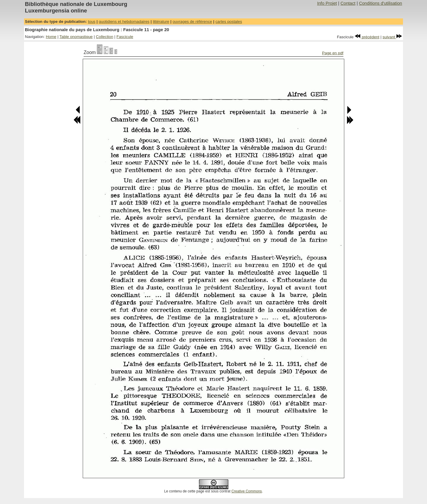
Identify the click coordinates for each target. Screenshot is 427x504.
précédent (367, 37)
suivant (392, 37)
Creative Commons (247, 491)
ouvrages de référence (192, 22)
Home (51, 37)
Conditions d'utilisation (381, 3)
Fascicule (125, 37)
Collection (105, 37)
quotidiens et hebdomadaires (124, 22)
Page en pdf (333, 53)
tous (92, 22)
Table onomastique (76, 37)
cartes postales (229, 22)
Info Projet (327, 3)
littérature (161, 22)
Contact (348, 3)
